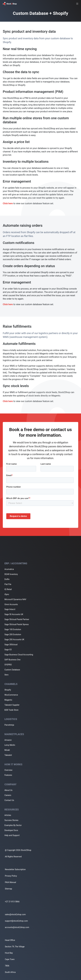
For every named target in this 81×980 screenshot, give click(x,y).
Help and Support (12, 835)
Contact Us (9, 800)
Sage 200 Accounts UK (14, 639)
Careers (8, 795)
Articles (8, 815)
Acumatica (9, 569)
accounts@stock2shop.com (17, 927)
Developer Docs (11, 830)
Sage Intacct (10, 609)
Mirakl (7, 750)
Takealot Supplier (12, 705)
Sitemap (8, 889)
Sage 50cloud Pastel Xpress (17, 624)
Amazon (8, 740)
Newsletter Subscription (15, 869)
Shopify (8, 690)
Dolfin (7, 579)
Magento (8, 700)
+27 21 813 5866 (12, 902)
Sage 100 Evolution (13, 629)
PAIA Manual (10, 882)
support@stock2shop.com (16, 921)
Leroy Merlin (10, 745)
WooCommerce (11, 695)
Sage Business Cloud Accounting (19, 655)
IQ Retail (8, 589)
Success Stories (11, 820)
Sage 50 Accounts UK (14, 614)
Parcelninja (9, 725)
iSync (7, 594)
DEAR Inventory (11, 574)
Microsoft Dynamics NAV (15, 599)
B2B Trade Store (11, 710)
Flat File (8, 584)
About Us (8, 790)
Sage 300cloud (11, 645)
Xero (6, 675)
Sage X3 (8, 650)
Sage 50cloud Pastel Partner (17, 619)
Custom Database (12, 670)
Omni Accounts (11, 604)
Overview (8, 770)
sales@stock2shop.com (15, 914)
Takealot (8, 755)
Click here (8, 203)
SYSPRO (8, 665)
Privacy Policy (11, 876)
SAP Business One (12, 660)
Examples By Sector (13, 825)
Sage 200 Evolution (13, 634)
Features (8, 775)
